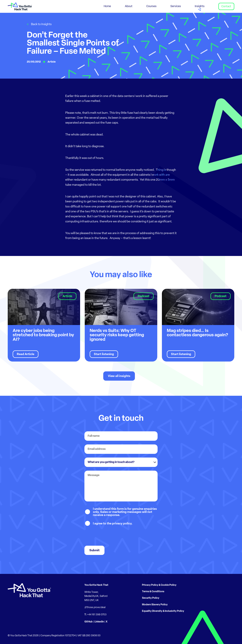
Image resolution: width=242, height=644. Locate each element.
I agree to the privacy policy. (113, 524)
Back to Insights (41, 24)
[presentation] (108, 536)
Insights (200, 6)
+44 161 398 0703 (97, 615)
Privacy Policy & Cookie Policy (159, 585)
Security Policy (151, 598)
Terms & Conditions (153, 592)
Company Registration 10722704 (58, 636)
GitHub (89, 622)
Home (107, 6)
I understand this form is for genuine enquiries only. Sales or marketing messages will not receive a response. (125, 512)
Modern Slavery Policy (155, 605)
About (129, 6)
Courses (151, 6)
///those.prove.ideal (95, 607)
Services (176, 6)
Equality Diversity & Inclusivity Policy (163, 611)
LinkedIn (99, 622)
